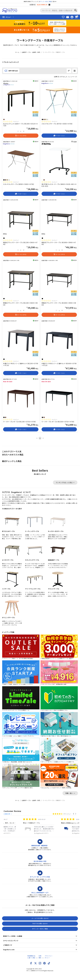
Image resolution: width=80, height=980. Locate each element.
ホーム (17, 52)
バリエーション (59, 136)
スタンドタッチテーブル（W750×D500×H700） (57, 124)
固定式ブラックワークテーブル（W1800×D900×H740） (59, 243)
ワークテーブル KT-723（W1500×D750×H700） (58, 422)
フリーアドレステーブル (33, 589)
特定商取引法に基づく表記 (31, 955)
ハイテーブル (6, 589)
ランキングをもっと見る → (65, 483)
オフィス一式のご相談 (45, 1)
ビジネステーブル (8, 560)
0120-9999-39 (42, 5)
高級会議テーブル (54, 560)
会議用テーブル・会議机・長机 (31, 52)
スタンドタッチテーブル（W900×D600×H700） (19, 184)
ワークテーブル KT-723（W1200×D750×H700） (20, 422)
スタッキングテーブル (32, 560)
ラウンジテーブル (54, 589)
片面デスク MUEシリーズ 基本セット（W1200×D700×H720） (21, 364)
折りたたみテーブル (8, 531)
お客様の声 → (26, 811)
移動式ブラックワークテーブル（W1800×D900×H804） (59, 304)
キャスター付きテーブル (56, 531)
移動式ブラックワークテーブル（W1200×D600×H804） (20, 304)
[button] (74, 811)
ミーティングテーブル (32, 531)
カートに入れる (21, 136)
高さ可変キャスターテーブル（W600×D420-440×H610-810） (59, 185)
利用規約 (40, 955)
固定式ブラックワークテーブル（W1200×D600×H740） (20, 243)
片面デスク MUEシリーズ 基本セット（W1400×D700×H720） (59, 364)
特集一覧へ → (70, 793)
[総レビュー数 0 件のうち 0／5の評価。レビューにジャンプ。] (11, 121)
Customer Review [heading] (12, 811)
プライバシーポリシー (49, 955)
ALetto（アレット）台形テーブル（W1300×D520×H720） (20, 125)
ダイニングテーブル (8, 618)
